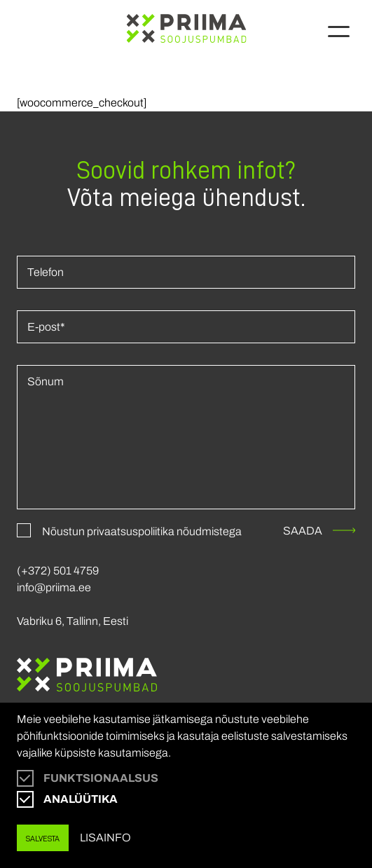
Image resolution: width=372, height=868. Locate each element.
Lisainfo (105, 838)
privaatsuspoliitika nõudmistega (164, 531)
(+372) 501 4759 (58, 571)
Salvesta (43, 838)
